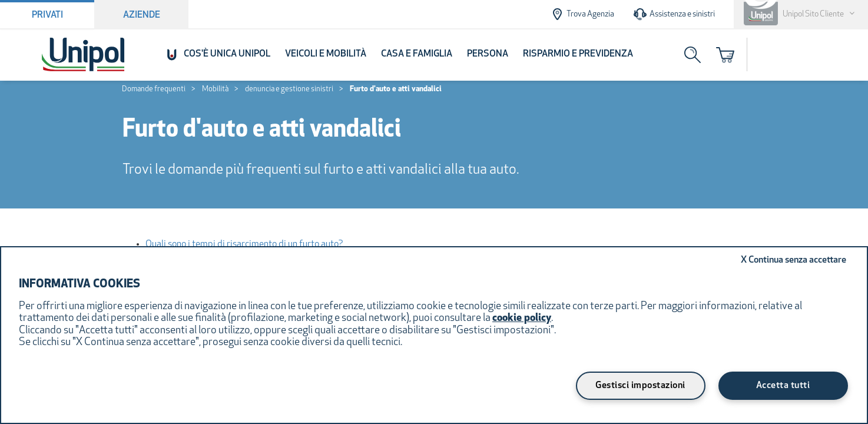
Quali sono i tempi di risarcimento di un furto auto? (244, 244)
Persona (488, 54)
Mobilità (215, 89)
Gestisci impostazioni (640, 386)
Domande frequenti (154, 89)
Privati (47, 15)
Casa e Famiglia (417, 54)
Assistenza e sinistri (674, 14)
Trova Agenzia (582, 14)
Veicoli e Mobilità (326, 54)
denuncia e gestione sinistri (289, 89)
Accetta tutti (783, 386)
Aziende (142, 15)
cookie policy (522, 318)
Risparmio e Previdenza (578, 54)
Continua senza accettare (794, 260)
